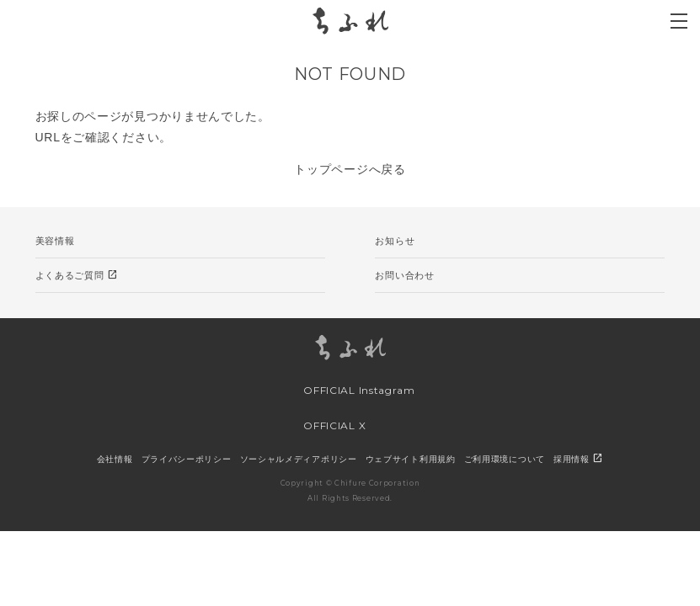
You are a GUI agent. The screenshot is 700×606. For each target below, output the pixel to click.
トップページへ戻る (350, 169)
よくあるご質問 (77, 275)
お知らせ (395, 241)
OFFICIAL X (321, 427)
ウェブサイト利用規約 (411, 459)
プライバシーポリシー (187, 459)
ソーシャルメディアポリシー (299, 459)
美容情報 (55, 241)
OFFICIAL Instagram (345, 390)
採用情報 (578, 458)
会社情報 (115, 459)
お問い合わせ (404, 275)
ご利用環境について (505, 459)
